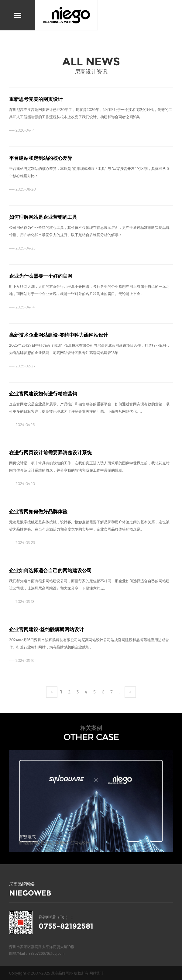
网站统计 (97, 973)
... (120, 692)
